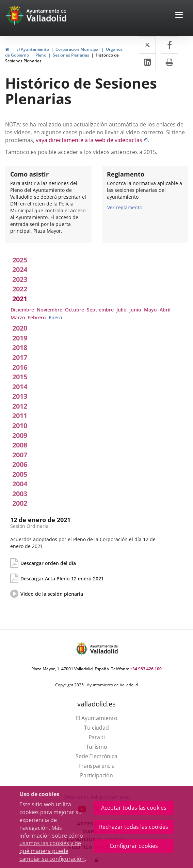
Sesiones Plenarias (71, 55)
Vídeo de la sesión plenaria (52, 594)
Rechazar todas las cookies (134, 827)
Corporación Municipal (77, 49)
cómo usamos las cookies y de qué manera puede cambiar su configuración (52, 847)
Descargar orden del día (48, 563)
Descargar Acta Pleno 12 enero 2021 (62, 578)
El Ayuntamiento (33, 49)
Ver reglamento (125, 207)
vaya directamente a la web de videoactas (92, 140)
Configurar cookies (134, 846)
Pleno (41, 55)
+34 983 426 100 (146, 669)
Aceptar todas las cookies (134, 808)
